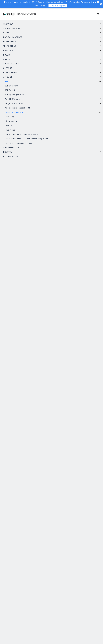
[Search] (98, 14)
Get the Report (58, 6)
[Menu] (92, 14)
